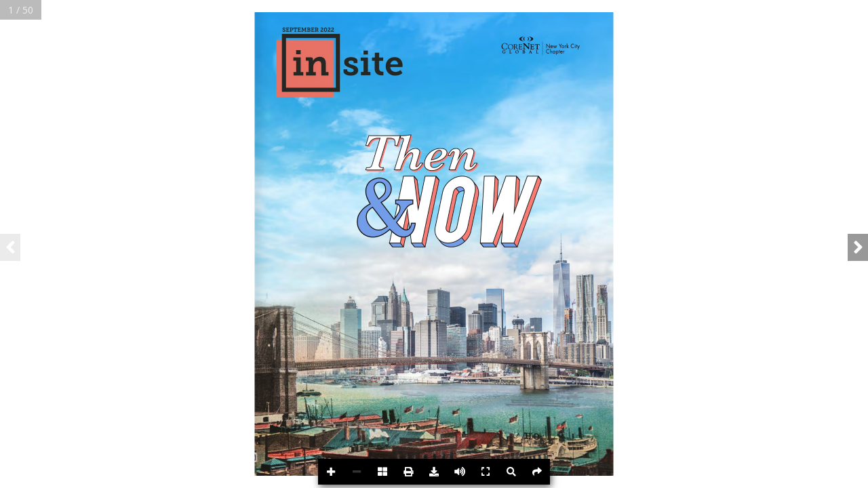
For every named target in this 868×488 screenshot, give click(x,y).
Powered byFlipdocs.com (835, 474)
